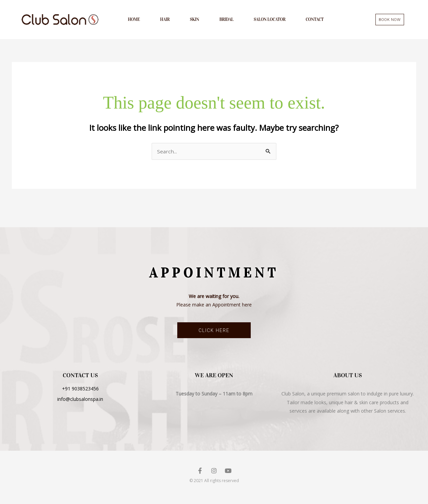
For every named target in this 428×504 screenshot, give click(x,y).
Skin (194, 20)
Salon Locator (270, 20)
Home (134, 20)
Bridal (226, 20)
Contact (315, 20)
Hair (165, 20)
